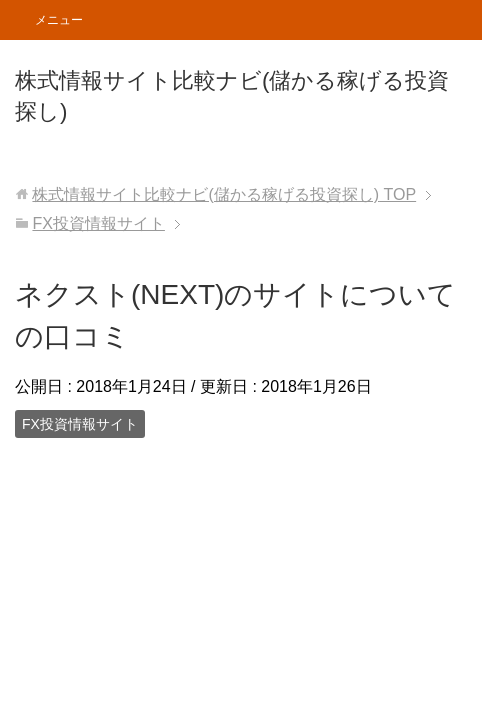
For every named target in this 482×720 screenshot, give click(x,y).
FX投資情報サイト (80, 424)
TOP (224, 194)
